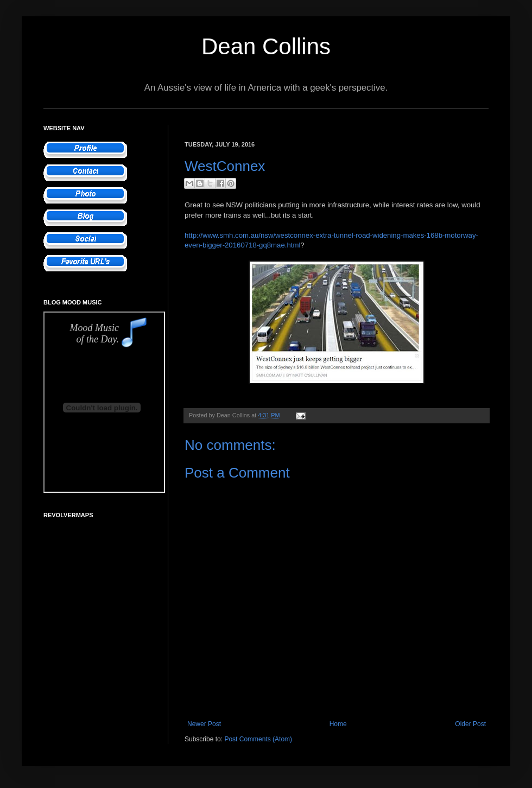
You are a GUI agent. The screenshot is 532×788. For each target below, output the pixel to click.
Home (338, 724)
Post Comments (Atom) (258, 739)
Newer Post (204, 724)
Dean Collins (266, 46)
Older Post (470, 724)
